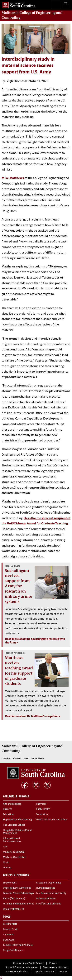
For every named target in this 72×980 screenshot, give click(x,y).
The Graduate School (14, 825)
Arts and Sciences (12, 804)
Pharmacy (41, 804)
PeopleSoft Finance (13, 950)
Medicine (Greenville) (14, 857)
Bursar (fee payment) (14, 899)
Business (7, 809)
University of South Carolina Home (18, 4)
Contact (17, 759)
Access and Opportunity (48, 883)
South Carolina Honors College (52, 820)
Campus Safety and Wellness (18, 945)
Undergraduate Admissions (17, 888)
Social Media (38, 759)
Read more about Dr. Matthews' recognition (32, 716)
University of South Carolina (30, 963)
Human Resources (46, 888)
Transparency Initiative (55, 968)
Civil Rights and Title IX (17, 972)
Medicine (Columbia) (14, 852)
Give (26, 759)
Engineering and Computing (17, 820)
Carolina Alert (10, 924)
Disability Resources (13, 909)
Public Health (43, 809)
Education (8, 815)
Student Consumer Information (22, 968)
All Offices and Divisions (48, 904)
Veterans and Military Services (18, 904)
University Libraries (46, 899)
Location (6, 759)
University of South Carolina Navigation (66, 5)
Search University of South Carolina (56, 5)
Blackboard (9, 940)
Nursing (7, 868)
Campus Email (10, 929)
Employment (10, 883)
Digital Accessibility (44, 972)
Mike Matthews (13, 178)
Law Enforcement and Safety (51, 893)
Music (6, 863)
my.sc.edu (8, 935)
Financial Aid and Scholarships (18, 893)
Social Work (42, 815)
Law (5, 847)
